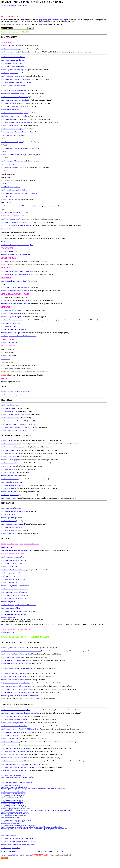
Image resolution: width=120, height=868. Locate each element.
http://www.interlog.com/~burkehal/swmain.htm (16, 827)
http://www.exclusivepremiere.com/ (12, 482)
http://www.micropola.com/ (9, 251)
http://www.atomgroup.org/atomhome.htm (14, 395)
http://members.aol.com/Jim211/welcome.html (51, 789)
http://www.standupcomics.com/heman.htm (14, 592)
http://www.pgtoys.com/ (8, 618)
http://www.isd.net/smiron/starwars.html (13, 775)
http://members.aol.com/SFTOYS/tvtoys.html (15, 595)
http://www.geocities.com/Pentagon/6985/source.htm (17, 668)
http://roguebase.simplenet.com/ (11, 817)
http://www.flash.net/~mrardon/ (10, 785)
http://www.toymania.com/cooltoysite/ (13, 60)
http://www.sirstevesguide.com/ (11, 323)
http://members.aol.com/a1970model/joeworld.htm (16, 689)
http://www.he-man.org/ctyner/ (10, 219)
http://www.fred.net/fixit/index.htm (12, 155)
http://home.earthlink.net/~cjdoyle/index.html (15, 664)
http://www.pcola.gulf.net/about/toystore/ (13, 570)
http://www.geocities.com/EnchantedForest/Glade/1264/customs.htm (22, 829)
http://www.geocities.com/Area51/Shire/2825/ (15, 814)
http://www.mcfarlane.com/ (9, 476)
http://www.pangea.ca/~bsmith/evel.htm (13, 161)
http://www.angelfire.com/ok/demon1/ (13, 126)
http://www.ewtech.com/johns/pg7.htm (13, 557)
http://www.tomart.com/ (8, 514)
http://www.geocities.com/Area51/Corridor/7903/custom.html (20, 696)
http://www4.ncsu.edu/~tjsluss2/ (11, 418)
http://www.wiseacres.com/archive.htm (13, 320)
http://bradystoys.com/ (8, 633)
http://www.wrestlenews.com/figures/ (12, 129)
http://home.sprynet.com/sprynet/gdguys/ (13, 614)
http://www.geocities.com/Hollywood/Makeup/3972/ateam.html (20, 148)
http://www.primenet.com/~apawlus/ (12, 333)
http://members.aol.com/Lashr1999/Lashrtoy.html (16, 304)
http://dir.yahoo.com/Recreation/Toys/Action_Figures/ (19, 132)
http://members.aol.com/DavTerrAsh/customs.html (16, 822)
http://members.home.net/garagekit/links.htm (16, 683)
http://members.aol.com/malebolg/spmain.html (15, 287)
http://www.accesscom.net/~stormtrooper (13, 815)
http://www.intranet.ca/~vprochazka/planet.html (15, 415)
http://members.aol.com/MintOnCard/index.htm (15, 116)
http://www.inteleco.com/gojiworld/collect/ (14, 190)
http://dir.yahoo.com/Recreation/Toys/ (14, 135)
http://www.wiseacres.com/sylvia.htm (12, 805)
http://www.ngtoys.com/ (8, 576)
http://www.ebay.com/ (8, 411)
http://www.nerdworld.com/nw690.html (13, 57)
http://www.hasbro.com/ (8, 447)
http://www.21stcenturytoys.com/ (11, 460)
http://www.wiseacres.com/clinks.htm (12, 680)
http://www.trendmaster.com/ (10, 450)
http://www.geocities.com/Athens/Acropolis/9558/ (16, 79)
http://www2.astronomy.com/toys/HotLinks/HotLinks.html (19, 605)
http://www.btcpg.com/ (8, 534)
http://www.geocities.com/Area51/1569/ (13, 86)
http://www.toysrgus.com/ (9, 310)
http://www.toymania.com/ (9, 46)
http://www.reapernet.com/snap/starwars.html (15, 812)
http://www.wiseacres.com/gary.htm (12, 797)
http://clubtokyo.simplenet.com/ (11, 187)
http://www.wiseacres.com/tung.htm (12, 800)
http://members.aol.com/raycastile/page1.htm (15, 113)
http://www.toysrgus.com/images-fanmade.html (15, 809)
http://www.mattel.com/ (8, 472)
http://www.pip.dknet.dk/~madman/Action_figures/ (16, 82)
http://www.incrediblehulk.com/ (11, 200)
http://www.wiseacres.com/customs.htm (13, 795)
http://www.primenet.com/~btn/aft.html (13, 524)
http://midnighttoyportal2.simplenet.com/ (55, 829)
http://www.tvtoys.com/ (8, 602)
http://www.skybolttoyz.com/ (10, 495)
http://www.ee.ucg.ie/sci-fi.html (11, 608)
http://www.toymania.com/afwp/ (11, 49)
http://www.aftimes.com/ (8, 521)
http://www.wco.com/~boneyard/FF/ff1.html (14, 167)
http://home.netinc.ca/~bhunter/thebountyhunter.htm (46, 827)
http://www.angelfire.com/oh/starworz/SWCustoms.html (18, 825)
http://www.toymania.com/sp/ (10, 343)
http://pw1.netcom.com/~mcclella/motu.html (14, 589)
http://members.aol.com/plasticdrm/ (12, 563)
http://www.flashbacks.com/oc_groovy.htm (14, 598)
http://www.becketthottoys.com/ (11, 405)
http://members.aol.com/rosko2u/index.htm (14, 787)
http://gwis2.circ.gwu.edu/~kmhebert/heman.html (16, 225)
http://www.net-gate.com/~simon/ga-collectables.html (17, 122)
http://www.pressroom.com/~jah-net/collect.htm (15, 90)
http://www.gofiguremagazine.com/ (12, 518)
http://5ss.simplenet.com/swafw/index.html (14, 330)
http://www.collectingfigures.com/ (11, 508)
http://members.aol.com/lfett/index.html (13, 792)
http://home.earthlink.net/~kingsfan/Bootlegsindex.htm (18, 660)
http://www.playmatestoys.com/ (11, 453)
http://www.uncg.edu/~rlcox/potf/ (11, 317)
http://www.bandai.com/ (8, 463)
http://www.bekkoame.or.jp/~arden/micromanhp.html (17, 245)
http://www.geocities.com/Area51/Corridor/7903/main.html (19, 427)
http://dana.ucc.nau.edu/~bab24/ (11, 212)
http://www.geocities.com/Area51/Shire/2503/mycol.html (18, 336)
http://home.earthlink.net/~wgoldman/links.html (15, 692)
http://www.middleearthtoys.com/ (11, 485)
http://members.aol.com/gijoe (10, 824)
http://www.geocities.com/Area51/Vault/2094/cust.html (18, 777)
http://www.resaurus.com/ (9, 492)
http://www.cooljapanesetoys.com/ (11, 527)
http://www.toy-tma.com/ (9, 441)
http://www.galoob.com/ (8, 457)
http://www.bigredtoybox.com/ (10, 408)
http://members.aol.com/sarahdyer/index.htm (14, 97)
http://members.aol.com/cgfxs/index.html (13, 794)
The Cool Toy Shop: (7, 624)
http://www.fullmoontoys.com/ (10, 444)
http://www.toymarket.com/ (9, 530)
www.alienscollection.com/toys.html (12, 142)
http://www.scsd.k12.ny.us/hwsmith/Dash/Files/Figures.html (19, 810)
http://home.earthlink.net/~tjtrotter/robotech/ (14, 281)
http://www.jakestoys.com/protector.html (13, 579)
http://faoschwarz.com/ (8, 466)
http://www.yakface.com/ (9, 326)
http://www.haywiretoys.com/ (10, 739)
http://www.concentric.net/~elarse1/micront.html (16, 255)
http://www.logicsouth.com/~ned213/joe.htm (14, 686)
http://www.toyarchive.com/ (9, 52)
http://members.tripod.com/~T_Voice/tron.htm (15, 106)
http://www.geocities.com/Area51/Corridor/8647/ (16, 100)
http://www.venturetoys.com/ (10, 479)
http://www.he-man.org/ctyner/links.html (13, 222)
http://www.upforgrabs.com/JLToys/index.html (15, 586)
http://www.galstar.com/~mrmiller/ (11, 314)
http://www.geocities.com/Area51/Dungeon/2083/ (16, 820)
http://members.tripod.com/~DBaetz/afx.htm (14, 66)
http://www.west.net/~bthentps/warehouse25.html (16, 611)
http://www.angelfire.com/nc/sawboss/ (13, 76)
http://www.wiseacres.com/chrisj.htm (12, 802)
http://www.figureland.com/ (9, 73)
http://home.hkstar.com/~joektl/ (10, 110)
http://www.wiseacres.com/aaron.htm (12, 804)
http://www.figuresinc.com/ (9, 567)
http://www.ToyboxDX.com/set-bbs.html (13, 431)
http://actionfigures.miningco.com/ (11, 63)
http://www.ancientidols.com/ (10, 560)
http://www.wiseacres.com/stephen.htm (13, 807)
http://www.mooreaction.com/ (10, 488)
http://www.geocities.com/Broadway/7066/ (14, 70)
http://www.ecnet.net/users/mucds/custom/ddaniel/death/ (55, 810)
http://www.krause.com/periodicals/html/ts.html (15, 511)
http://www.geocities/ (7, 119)
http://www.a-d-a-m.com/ (9, 498)
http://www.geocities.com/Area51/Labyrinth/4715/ (16, 392)
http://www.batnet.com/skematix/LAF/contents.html (17, 206)
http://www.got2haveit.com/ (9, 583)
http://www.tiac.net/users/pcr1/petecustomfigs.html (16, 782)
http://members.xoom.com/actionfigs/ (12, 94)
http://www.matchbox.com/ (9, 469)
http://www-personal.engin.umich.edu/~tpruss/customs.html (19, 789)
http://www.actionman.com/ (9, 103)
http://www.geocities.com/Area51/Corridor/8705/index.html (19, 193)
